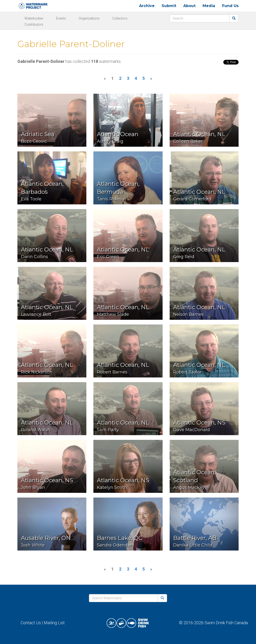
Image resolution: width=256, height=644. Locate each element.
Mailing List (54, 623)
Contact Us (31, 623)
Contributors (34, 24)
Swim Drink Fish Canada (226, 623)
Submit (169, 6)
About (189, 6)
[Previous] (105, 78)
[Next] (151, 78)
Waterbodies (34, 18)
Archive (147, 6)
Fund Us (230, 6)
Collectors (120, 18)
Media (209, 6)
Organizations (89, 18)
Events (61, 18)
